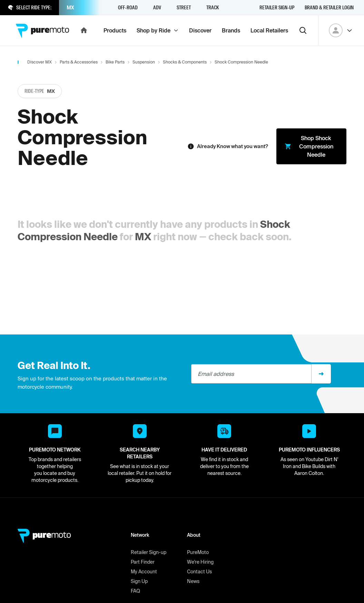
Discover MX (40, 62)
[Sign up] (321, 374)
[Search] (303, 30)
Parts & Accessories (79, 62)
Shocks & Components (185, 62)
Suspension (144, 62)
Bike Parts (115, 62)
